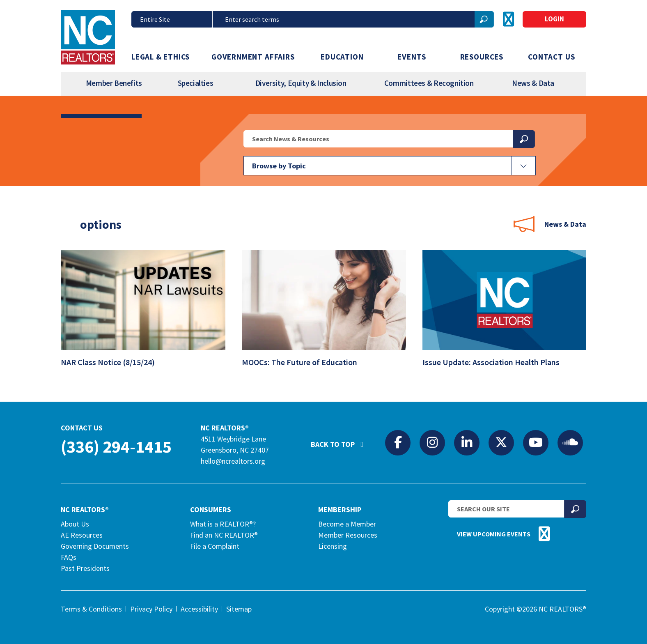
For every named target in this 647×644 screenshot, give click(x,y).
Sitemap (239, 609)
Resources (482, 57)
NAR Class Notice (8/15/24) (113, 362)
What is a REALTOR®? (223, 524)
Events (412, 57)
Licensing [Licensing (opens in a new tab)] (333, 546)
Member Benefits (114, 83)
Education (342, 57)
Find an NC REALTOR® (224, 535)
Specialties (196, 83)
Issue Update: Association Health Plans (496, 362)
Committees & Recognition (429, 83)
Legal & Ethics (161, 57)
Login (554, 19)
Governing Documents (95, 546)
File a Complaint (215, 546)
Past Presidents (85, 568)
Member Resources (348, 535)
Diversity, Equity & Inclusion (301, 83)
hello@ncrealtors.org (233, 461)
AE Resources (82, 535)
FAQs (69, 557)
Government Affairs (253, 57)
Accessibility (199, 609)
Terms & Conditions (91, 609)
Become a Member (347, 524)
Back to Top (341, 441)
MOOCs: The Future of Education (305, 362)
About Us (75, 524)
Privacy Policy (151, 609)
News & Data (533, 83)
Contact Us (551, 57)
